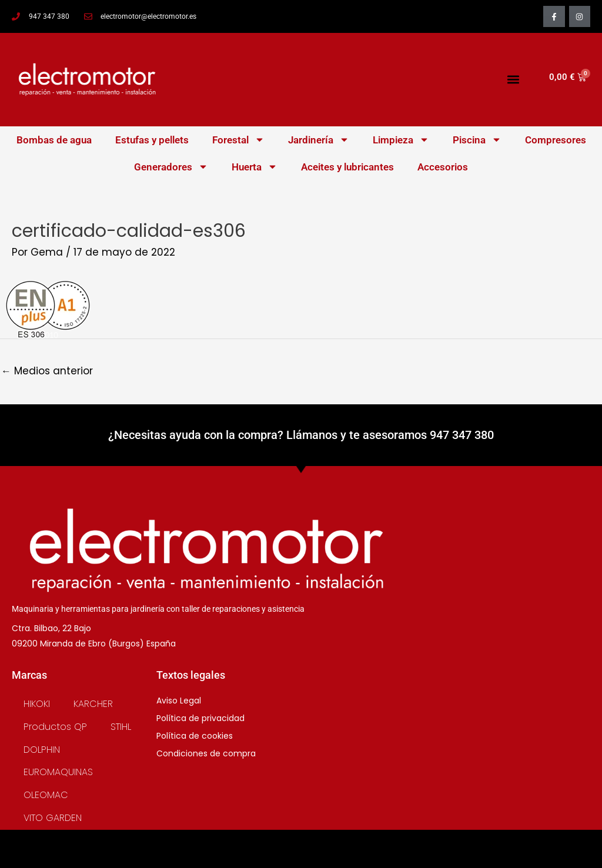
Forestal (238, 140)
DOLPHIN (42, 750)
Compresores (556, 140)
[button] (513, 80)
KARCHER (93, 704)
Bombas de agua (54, 140)
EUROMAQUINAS (58, 772)
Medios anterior (47, 371)
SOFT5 (301, 856)
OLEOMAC (46, 795)
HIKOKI (37, 704)
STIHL (121, 727)
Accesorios (443, 167)
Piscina (477, 140)
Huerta (255, 167)
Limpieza (401, 140)
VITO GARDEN (53, 818)
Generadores (171, 167)
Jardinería (319, 140)
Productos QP (55, 727)
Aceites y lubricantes (347, 167)
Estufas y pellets (152, 140)
